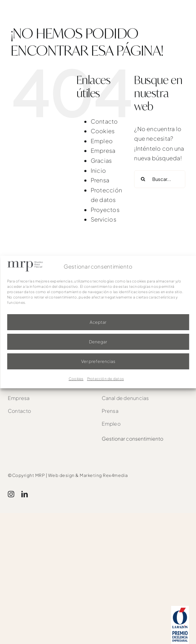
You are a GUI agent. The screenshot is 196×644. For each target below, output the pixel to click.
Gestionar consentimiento (133, 438)
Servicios (104, 219)
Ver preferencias (98, 361)
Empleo (102, 141)
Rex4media (115, 475)
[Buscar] (143, 179)
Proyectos (105, 210)
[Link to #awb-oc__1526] (188, 15)
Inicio (98, 170)
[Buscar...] (160, 179)
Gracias (101, 160)
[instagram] (11, 494)
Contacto (104, 121)
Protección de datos (106, 379)
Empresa (103, 150)
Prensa (100, 180)
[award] (180, 609)
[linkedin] (25, 494)
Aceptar (98, 322)
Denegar (98, 342)
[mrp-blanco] (37, 12)
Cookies (76, 379)
